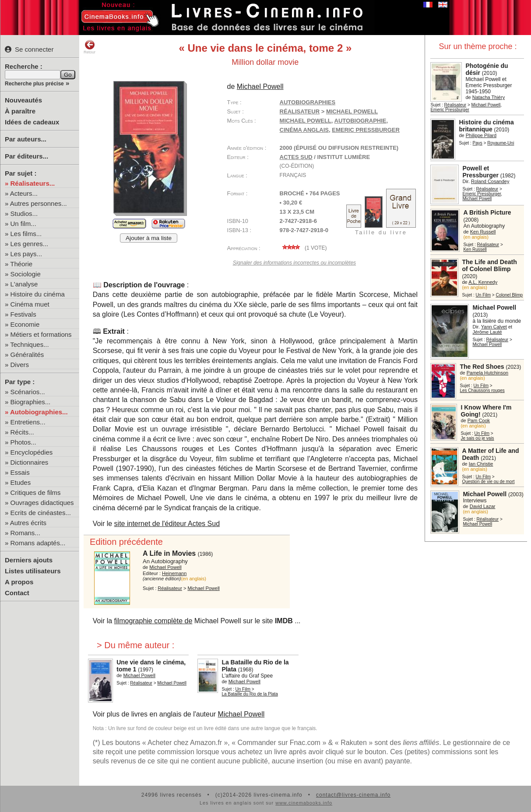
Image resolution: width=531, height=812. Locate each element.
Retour (90, 47)
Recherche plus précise (34, 84)
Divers (20, 365)
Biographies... (31, 402)
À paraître (20, 111)
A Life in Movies (169, 553)
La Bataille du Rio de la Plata (250, 694)
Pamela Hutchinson (487, 373)
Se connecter (29, 49)
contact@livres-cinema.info (353, 795)
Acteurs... (24, 193)
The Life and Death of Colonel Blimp (489, 265)
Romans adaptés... (38, 543)
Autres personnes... (39, 203)
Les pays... (26, 254)
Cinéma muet (30, 304)
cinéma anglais (304, 130)
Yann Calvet (494, 327)
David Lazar (483, 506)
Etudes (21, 482)
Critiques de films (36, 492)
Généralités (27, 355)
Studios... (24, 214)
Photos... (23, 442)
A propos (19, 582)
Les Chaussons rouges (482, 390)
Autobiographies (308, 102)
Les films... (26, 234)
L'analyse (24, 284)
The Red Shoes (482, 367)
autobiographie (360, 121)
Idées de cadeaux (32, 122)
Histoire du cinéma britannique (486, 126)
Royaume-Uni (501, 143)
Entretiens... (28, 422)
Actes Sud (296, 157)
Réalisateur (455, 105)
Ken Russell (483, 232)
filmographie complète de (153, 621)
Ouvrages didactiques (42, 503)
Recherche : (24, 66)
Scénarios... (28, 392)
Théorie (21, 264)
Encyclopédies (32, 452)
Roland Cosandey (490, 181)
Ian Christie (481, 464)
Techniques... (29, 344)
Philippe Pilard (481, 135)
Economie (25, 324)
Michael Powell (486, 105)
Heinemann (174, 573)
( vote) (303, 248)
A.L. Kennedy (483, 282)
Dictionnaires (30, 462)
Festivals (23, 314)
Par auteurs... (26, 139)
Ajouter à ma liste (149, 238)
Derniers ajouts (29, 560)
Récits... (22, 432)
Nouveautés (23, 100)
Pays (478, 143)
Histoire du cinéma (38, 294)
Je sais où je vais (477, 438)
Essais (20, 472)
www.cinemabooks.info (304, 803)
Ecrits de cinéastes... (41, 513)
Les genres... (30, 244)
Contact (17, 593)
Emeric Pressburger (450, 110)
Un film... (23, 224)
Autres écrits (28, 523)
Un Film (483, 295)
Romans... (25, 533)
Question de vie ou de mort (488, 482)
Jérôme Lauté (487, 332)
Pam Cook (479, 420)
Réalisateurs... (33, 183)
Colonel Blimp (509, 295)
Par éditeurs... (26, 156)
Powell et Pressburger (480, 172)
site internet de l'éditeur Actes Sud (167, 524)
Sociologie (26, 274)
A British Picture (487, 212)
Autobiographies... (39, 412)
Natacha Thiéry (489, 97)
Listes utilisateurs (33, 571)
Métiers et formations (41, 334)
